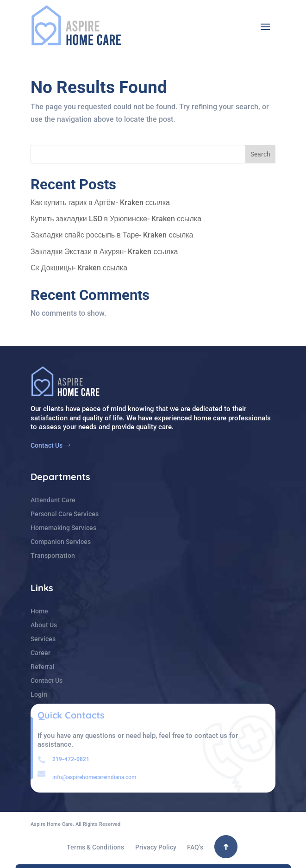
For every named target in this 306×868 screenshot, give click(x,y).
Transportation (53, 556)
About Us (44, 625)
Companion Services (61, 542)
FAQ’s (195, 847)
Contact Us (47, 445)
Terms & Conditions (95, 847)
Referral (43, 667)
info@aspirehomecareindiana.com (94, 777)
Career (41, 653)
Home (39, 611)
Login (39, 695)
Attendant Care (53, 500)
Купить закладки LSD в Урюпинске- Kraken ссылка (116, 219)
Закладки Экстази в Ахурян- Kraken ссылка (104, 252)
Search (260, 154)
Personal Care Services (65, 514)
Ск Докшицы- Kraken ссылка (79, 268)
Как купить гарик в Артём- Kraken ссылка (100, 203)
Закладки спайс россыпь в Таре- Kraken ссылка (112, 235)
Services (43, 639)
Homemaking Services (63, 528)
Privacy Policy (156, 847)
